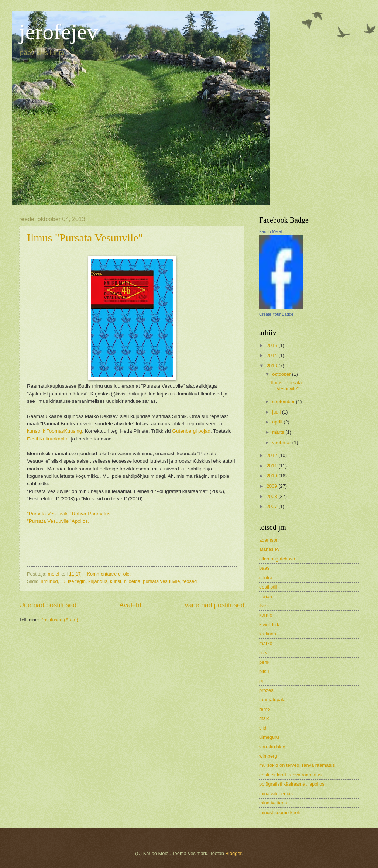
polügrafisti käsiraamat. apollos (292, 784)
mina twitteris (273, 803)
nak (263, 653)
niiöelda (132, 581)
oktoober (282, 374)
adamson (269, 540)
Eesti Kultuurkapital (48, 439)
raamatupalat (273, 699)
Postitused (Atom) (59, 620)
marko (266, 643)
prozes (266, 690)
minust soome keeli (279, 812)
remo (264, 709)
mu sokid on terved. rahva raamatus (297, 765)
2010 (272, 476)
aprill (278, 422)
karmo (266, 615)
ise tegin (77, 581)
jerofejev (59, 32)
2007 (272, 506)
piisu (264, 671)
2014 (272, 355)
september (284, 402)
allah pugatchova (277, 559)
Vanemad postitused (214, 605)
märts (279, 432)
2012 (272, 455)
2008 (272, 496)
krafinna (268, 634)
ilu (63, 581)
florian (266, 596)
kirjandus (98, 581)
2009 (272, 486)
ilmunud (50, 581)
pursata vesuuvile (161, 581)
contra (266, 578)
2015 (272, 345)
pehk (264, 662)
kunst (116, 581)
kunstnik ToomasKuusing (54, 431)
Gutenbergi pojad (191, 431)
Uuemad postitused (48, 605)
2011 (272, 466)
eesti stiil (268, 587)
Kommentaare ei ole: (110, 574)
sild (263, 728)
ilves (264, 606)
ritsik (264, 718)
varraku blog (272, 747)
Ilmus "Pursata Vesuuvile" (85, 238)
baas (264, 568)
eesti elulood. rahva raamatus (290, 775)
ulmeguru (269, 737)
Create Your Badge (276, 314)
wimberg (268, 756)
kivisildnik (269, 625)
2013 (272, 366)
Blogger (234, 853)
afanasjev (269, 549)
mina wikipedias (276, 794)
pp (262, 681)
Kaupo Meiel (270, 231)
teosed (190, 581)
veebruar (282, 442)
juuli (277, 412)
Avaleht (130, 605)
